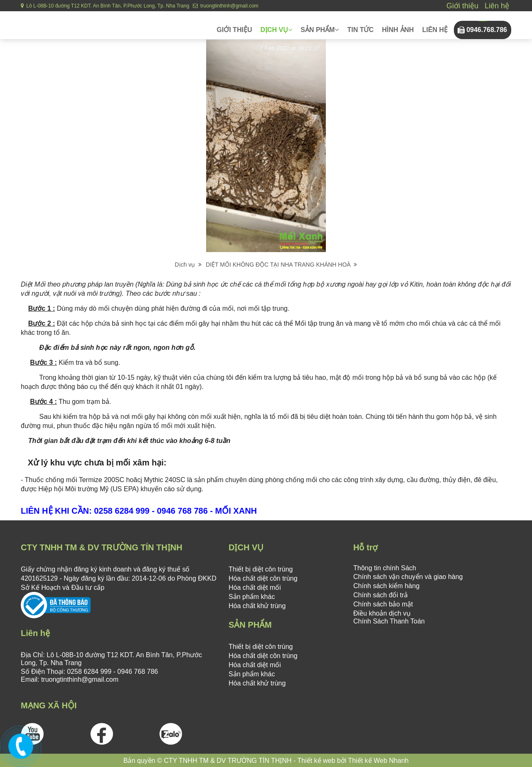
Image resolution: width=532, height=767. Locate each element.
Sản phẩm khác (252, 597)
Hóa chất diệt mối (255, 588)
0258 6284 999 (89, 672)
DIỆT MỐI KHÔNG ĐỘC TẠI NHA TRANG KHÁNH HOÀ (281, 265)
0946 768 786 (137, 672)
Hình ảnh (398, 30)
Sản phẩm (320, 30)
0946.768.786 (487, 30)
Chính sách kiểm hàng (386, 586)
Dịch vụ (276, 30)
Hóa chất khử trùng (257, 606)
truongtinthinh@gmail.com (226, 6)
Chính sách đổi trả (381, 595)
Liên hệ (497, 6)
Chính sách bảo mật (383, 604)
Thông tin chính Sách (385, 568)
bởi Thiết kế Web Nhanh (372, 761)
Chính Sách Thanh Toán (389, 621)
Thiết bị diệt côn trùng (261, 569)
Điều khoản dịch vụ (382, 613)
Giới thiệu (462, 6)
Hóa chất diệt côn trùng (263, 578)
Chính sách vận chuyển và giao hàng (408, 577)
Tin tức (360, 30)
